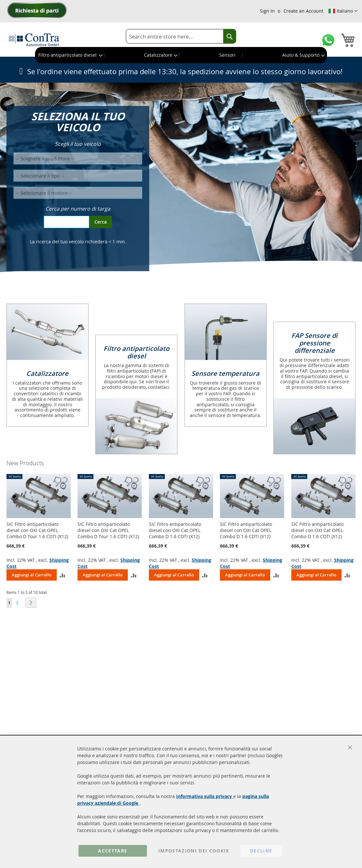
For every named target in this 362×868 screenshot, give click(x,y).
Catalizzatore (47, 373)
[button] (343, 11)
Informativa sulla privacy (205, 796)
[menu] (181, 55)
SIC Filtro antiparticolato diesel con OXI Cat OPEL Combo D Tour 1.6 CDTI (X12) (37, 530)
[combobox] (181, 36)
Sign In (267, 11)
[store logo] (34, 40)
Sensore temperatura (225, 373)
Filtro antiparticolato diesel (136, 352)
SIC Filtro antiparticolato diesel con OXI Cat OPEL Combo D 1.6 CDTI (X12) (175, 530)
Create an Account (303, 11)
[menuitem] (70, 55)
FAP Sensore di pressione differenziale (314, 343)
